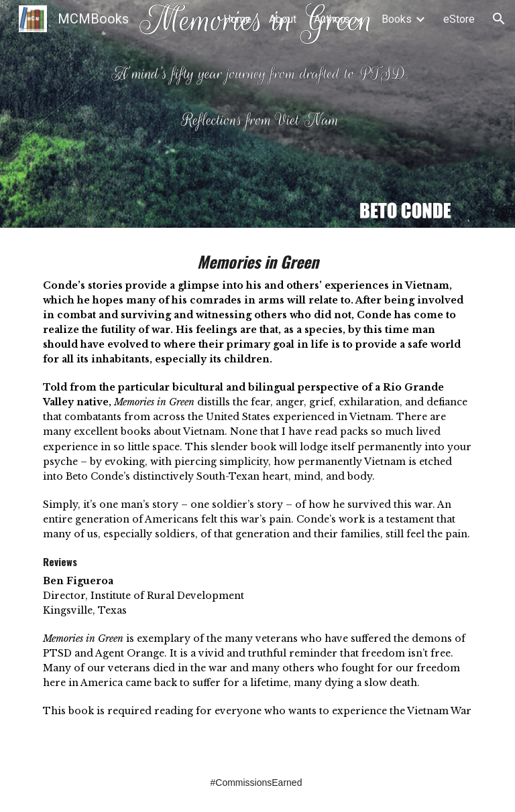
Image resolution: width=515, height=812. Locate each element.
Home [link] (237, 19)
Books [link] (397, 19)
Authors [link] (332, 19)
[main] (257, 490)
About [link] (283, 19)
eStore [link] (459, 19)
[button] (499, 19)
